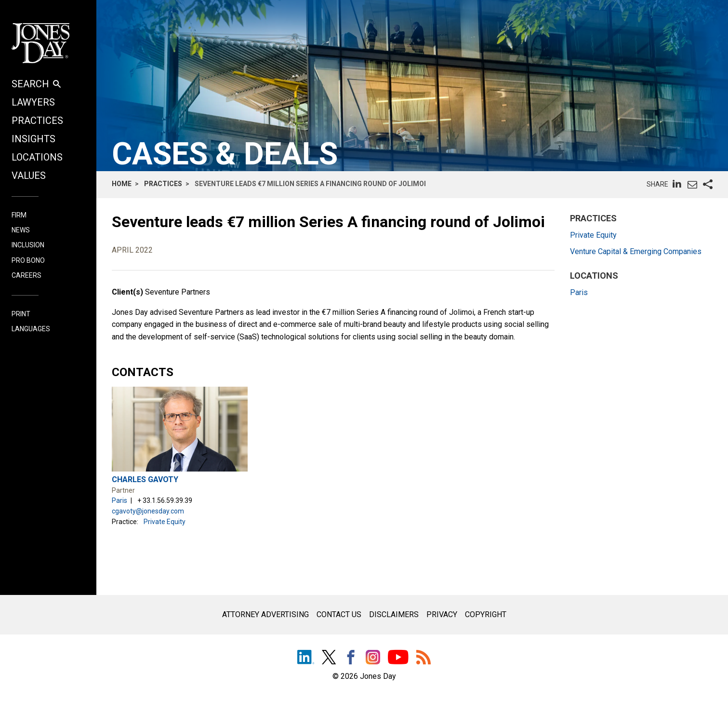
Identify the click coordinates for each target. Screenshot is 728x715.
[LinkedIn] (306, 658)
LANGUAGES (31, 329)
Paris (579, 292)
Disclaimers (394, 614)
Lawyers (33, 102)
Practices (37, 121)
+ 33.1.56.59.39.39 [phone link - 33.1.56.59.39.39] (165, 500)
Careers (26, 275)
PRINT (21, 314)
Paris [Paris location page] (119, 500)
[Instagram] (373, 659)
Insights (33, 139)
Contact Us (339, 614)
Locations (37, 157)
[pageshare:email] (692, 185)
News (21, 230)
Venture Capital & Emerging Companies (636, 251)
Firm (19, 215)
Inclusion (28, 245)
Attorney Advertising (265, 614)
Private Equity (165, 522)
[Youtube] (398, 658)
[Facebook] (351, 658)
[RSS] (424, 658)
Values (29, 175)
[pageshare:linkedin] (677, 184)
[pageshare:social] (708, 185)
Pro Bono (28, 260)
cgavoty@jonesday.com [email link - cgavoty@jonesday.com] (148, 511)
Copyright (486, 614)
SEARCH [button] (36, 84)
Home (122, 184)
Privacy (442, 614)
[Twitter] (329, 658)
